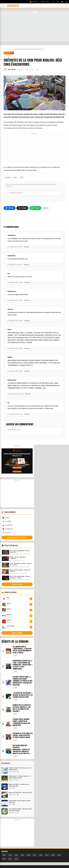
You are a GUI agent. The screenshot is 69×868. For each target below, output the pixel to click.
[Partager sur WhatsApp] (35, 208)
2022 (28, 855)
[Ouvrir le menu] (3, 6)
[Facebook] (53, 2)
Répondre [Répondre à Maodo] (27, 371)
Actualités (9, 53)
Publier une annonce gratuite (17, 538)
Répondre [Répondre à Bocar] (27, 348)
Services (6, 533)
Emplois (6, 518)
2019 (47, 855)
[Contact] (45, 2)
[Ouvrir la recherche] (66, 6)
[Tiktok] (67, 2)
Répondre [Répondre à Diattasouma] (28, 394)
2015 (10, 859)
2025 (10, 855)
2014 (16, 859)
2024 (16, 855)
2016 (4, 859)
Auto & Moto (7, 525)
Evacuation (8, 177)
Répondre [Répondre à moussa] (27, 321)
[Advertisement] (34, 27)
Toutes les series (17, 584)
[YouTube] (62, 2)
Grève (22, 177)
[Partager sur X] (22, 208)
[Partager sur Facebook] (10, 208)
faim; (15, 177)
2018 (53, 855)
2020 (41, 855)
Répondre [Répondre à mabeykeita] (27, 247)
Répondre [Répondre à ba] (27, 414)
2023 (22, 855)
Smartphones (8, 529)
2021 (35, 855)
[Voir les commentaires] (46, 208)
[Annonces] (34, 2)
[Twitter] (58, 2)
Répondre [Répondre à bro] (27, 283)
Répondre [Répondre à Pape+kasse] (27, 300)
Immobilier (7, 522)
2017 (59, 855)
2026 (4, 855)
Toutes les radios (17, 633)
